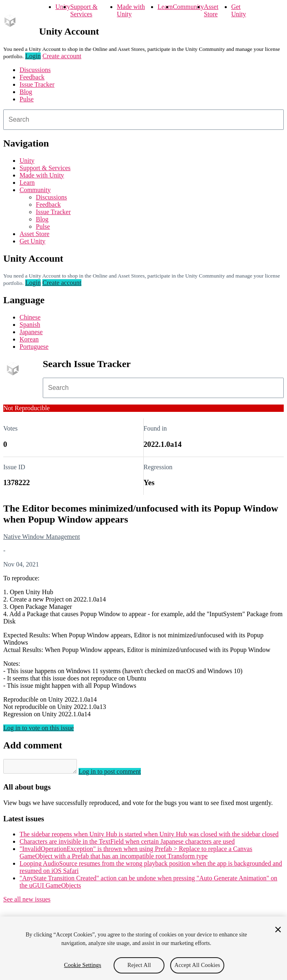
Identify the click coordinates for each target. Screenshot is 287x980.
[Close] (278, 930)
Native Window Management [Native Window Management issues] (42, 537)
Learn (165, 7)
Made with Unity (131, 10)
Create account (62, 56)
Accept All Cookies (197, 965)
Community (188, 7)
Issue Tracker (37, 84)
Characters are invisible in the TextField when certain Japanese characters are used (127, 844)
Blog (26, 92)
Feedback (32, 77)
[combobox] (143, 120)
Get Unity (239, 10)
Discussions (35, 70)
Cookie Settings (82, 965)
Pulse (27, 99)
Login (33, 56)
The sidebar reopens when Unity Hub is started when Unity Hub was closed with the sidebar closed (149, 837)
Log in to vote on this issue (38, 728)
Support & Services (84, 10)
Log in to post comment (118, 774)
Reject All (139, 965)
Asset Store (211, 10)
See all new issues (27, 902)
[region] (143, 948)
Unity (63, 7)
